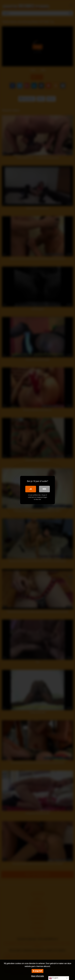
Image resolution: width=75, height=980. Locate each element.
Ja (31, 489)
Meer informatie (37, 976)
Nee (44, 489)
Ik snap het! (37, 971)
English (54, 978)
